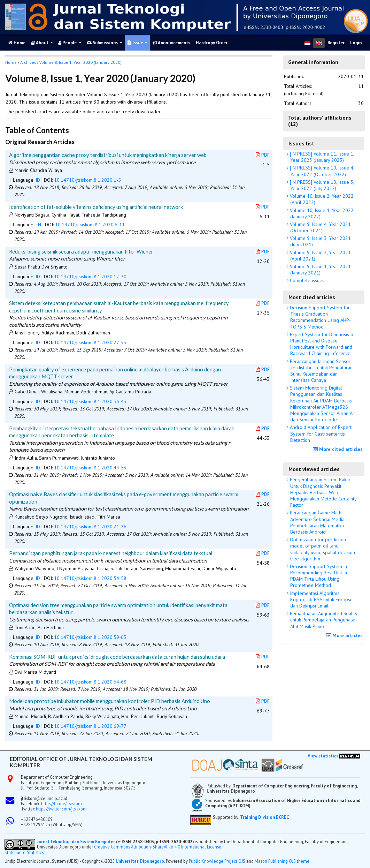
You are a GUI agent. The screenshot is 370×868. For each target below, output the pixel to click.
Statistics (35, 852)
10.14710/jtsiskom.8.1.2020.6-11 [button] (90, 225)
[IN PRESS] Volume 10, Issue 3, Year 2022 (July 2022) (321, 185)
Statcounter (16, 852)
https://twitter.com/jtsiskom (61, 809)
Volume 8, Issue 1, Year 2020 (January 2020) (80, 62)
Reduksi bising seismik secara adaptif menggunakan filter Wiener (81, 251)
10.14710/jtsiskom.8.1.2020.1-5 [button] (87, 180)
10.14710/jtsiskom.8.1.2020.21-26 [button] (90, 527)
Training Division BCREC (264, 817)
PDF (263, 155)
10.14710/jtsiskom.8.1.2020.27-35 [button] (90, 342)
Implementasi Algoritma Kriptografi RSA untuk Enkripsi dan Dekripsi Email (320, 599)
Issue (136, 43)
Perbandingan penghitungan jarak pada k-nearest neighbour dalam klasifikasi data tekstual (111, 553)
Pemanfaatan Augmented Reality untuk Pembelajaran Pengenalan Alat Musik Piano (323, 620)
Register (336, 43)
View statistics (323, 756)
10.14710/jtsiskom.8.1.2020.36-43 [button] (90, 401)
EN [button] (38, 225)
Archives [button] (28, 62)
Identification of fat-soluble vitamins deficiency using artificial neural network (96, 207)
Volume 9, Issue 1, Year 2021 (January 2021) (320, 270)
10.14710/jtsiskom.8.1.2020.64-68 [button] (90, 682)
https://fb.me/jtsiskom (61, 803)
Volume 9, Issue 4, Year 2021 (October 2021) (320, 227)
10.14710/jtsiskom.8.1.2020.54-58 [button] (90, 578)
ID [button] (38, 180)
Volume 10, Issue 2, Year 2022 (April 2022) (321, 199)
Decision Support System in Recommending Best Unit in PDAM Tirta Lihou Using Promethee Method (318, 576)
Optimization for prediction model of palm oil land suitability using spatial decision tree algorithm (322, 549)
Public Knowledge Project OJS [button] (217, 861)
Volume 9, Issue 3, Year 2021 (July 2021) (320, 241)
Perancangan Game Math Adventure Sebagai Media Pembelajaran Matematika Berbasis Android (317, 522)
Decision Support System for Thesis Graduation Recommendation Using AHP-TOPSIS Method (320, 317)
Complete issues (306, 280)
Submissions (103, 43)
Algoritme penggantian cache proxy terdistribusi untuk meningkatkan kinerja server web (108, 155)
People (68, 43)
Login (356, 43)
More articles (345, 635)
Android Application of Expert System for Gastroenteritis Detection (320, 433)
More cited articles (339, 449)
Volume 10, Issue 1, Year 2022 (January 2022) (321, 213)
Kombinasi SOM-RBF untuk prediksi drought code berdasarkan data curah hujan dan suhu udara (117, 657)
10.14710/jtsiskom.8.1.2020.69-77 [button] (90, 726)
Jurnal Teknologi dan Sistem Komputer (76, 841)
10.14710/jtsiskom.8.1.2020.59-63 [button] (90, 637)
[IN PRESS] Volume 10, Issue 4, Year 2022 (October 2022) (321, 171)
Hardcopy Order (212, 43)
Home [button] (11, 62)
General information (313, 62)
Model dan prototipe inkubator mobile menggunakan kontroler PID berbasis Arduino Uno (110, 701)
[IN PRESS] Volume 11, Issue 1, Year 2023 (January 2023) (321, 157)
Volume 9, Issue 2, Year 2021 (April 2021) (320, 256)
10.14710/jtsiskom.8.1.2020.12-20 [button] (90, 277)
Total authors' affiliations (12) (320, 121)
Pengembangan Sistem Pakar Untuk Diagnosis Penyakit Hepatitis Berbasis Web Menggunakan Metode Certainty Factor (323, 492)
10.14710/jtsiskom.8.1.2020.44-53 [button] (90, 468)
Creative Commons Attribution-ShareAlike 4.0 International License (158, 847)
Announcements (171, 43)
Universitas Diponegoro (140, 861)
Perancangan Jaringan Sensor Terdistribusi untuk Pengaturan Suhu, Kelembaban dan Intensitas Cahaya (321, 371)
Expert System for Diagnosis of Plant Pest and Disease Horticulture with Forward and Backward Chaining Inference (322, 344)
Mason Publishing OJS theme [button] (282, 861)
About (40, 43)
